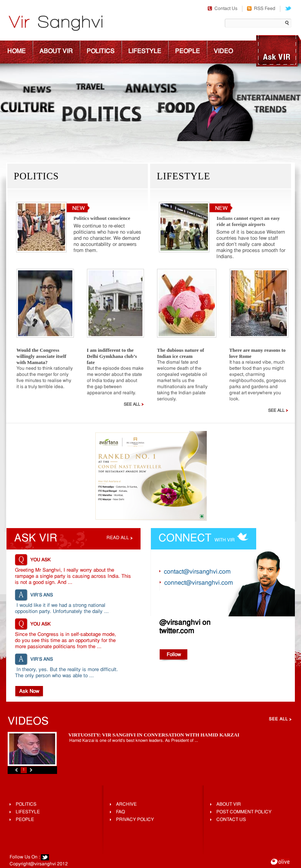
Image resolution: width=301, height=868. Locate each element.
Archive (126, 805)
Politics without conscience (102, 218)
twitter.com (177, 631)
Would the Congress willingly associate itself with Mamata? (41, 356)
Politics (101, 52)
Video (223, 52)
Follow (174, 655)
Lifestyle (145, 52)
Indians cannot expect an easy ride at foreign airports (248, 221)
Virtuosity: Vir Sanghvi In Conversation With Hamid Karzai (154, 735)
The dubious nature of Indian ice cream (181, 353)
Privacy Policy (135, 820)
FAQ (120, 812)
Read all (118, 538)
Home (16, 52)
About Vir (56, 52)
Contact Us (222, 9)
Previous (16, 770)
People (187, 52)
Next (31, 770)
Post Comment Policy (244, 812)
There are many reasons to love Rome (258, 353)
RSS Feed (261, 9)
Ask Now (29, 692)
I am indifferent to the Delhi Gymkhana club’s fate (112, 356)
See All (134, 405)
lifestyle (28, 812)
